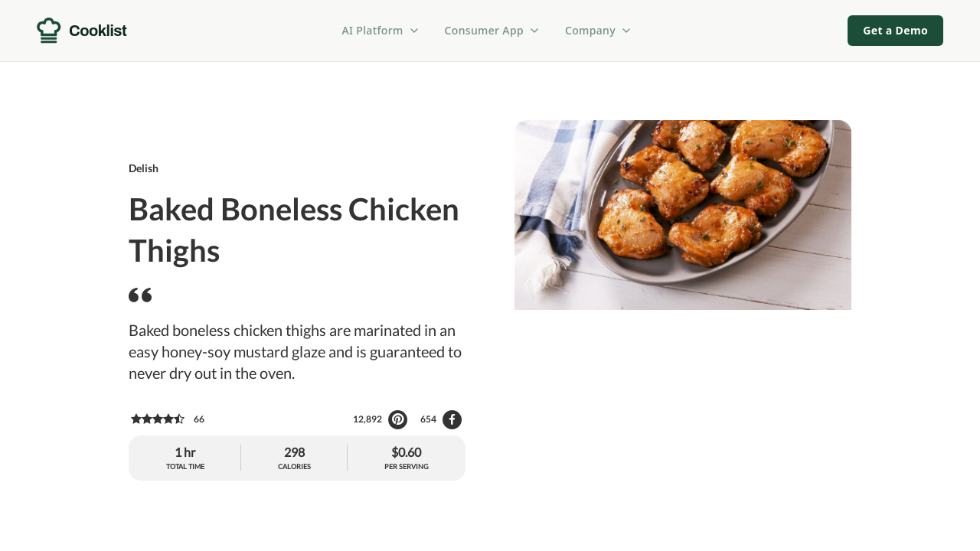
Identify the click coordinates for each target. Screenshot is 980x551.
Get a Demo (895, 30)
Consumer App (493, 30)
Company (599, 30)
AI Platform (381, 30)
